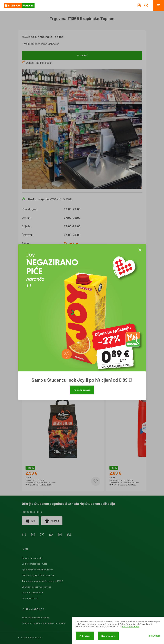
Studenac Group (30, 598)
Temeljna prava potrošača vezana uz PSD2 (42, 581)
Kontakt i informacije (32, 558)
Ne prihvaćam (108, 636)
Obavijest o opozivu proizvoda (36, 587)
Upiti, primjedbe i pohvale (34, 564)
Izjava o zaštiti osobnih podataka (37, 569)
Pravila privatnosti (130, 626)
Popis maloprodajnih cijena (35, 617)
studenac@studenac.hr (45, 44)
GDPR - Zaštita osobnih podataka (38, 575)
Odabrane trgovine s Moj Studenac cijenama (44, 623)
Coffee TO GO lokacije (32, 592)
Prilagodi (155, 636)
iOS (30, 521)
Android (52, 521)
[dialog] (118, 630)
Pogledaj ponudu (82, 390)
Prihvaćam (85, 636)
